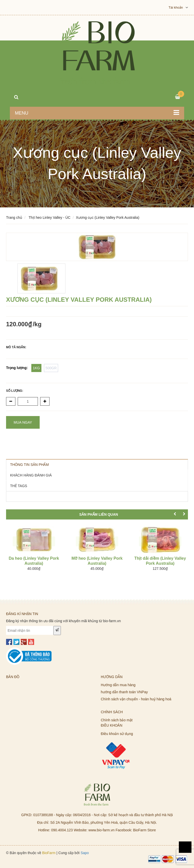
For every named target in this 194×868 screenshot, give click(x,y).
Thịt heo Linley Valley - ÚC (50, 218)
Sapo (85, 853)
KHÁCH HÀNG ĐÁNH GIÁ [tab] (31, 475)
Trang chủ (14, 218)
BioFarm (49, 853)
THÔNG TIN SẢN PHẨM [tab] (29, 465)
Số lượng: (15, 391)
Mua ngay (23, 422)
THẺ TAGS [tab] (19, 486)
